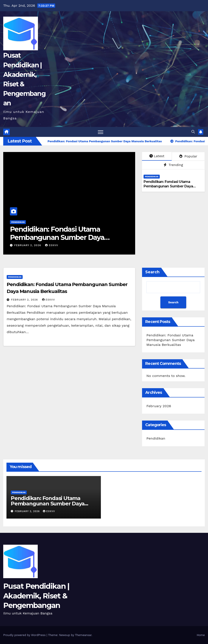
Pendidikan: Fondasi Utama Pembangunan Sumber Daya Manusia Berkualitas (57, 237)
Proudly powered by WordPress (25, 635)
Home (201, 635)
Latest (157, 156)
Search (152, 272)
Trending (173, 165)
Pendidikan (18, 222)
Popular (188, 156)
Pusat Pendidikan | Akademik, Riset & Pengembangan (36, 596)
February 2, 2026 (28, 245)
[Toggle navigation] (101, 132)
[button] (193, 132)
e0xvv (52, 245)
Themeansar (83, 635)
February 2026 (159, 406)
